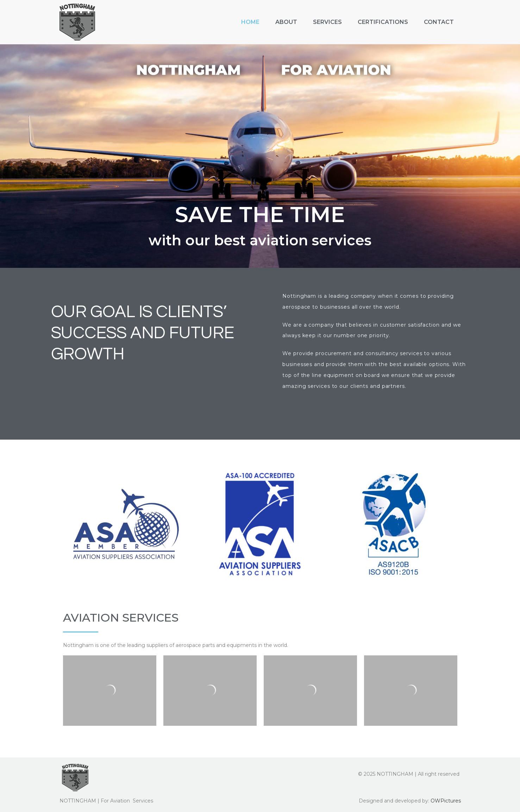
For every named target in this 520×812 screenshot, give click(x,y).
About (286, 22)
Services (327, 22)
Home (250, 22)
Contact (439, 22)
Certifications (383, 22)
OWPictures (446, 800)
